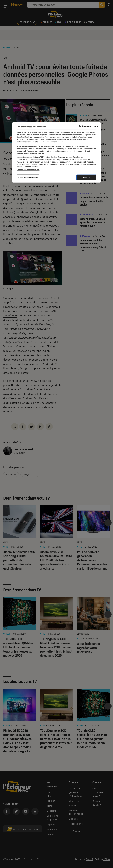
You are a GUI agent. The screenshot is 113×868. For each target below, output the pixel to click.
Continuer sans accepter (89, 126)
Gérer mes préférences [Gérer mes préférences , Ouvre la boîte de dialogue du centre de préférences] (28, 177)
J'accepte (86, 177)
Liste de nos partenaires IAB (28, 170)
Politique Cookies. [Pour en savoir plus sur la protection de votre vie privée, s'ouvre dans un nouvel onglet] (37, 153)
